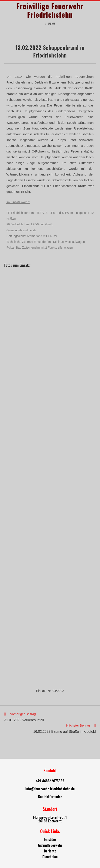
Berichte (50, 851)
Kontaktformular (50, 797)
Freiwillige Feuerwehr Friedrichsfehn (50, 10)
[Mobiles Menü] (50, 24)
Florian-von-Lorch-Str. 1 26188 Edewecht (50, 819)
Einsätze (50, 839)
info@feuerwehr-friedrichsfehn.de (50, 789)
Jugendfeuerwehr (50, 845)
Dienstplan (50, 857)
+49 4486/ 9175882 (50, 781)
